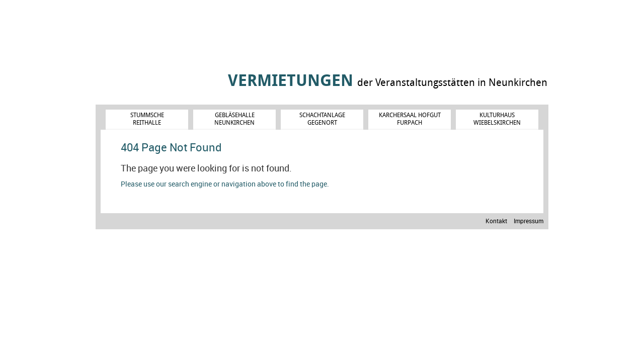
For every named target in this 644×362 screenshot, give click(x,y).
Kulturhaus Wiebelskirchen (497, 118)
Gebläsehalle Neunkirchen (234, 118)
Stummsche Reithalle (147, 118)
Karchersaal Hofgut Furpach (410, 118)
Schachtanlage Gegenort (322, 118)
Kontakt (496, 221)
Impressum (529, 221)
